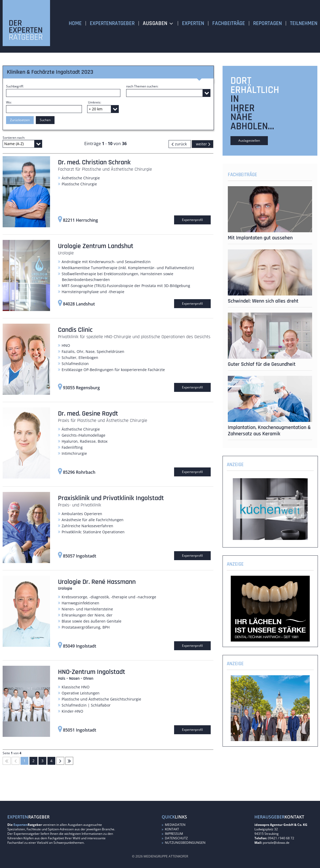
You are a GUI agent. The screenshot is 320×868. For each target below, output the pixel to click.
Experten (193, 23)
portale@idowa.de (276, 843)
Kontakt (170, 829)
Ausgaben (155, 23)
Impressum (172, 834)
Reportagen (267, 23)
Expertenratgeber (112, 23)
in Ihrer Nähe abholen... (252, 113)
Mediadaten (174, 825)
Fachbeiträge (229, 23)
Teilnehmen (304, 23)
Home (75, 23)
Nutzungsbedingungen (184, 843)
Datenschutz (175, 838)
